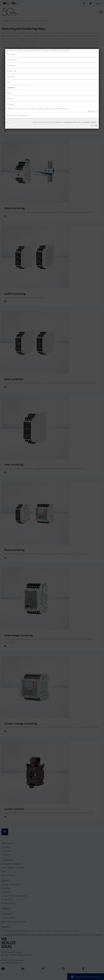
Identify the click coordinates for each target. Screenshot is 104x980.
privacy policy (90, 122)
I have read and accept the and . (65, 122)
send (94, 125)
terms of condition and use (68, 122)
